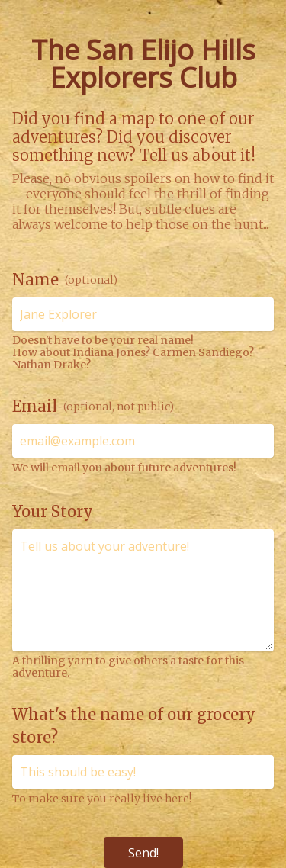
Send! (143, 853)
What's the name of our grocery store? (134, 726)
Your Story (53, 511)
